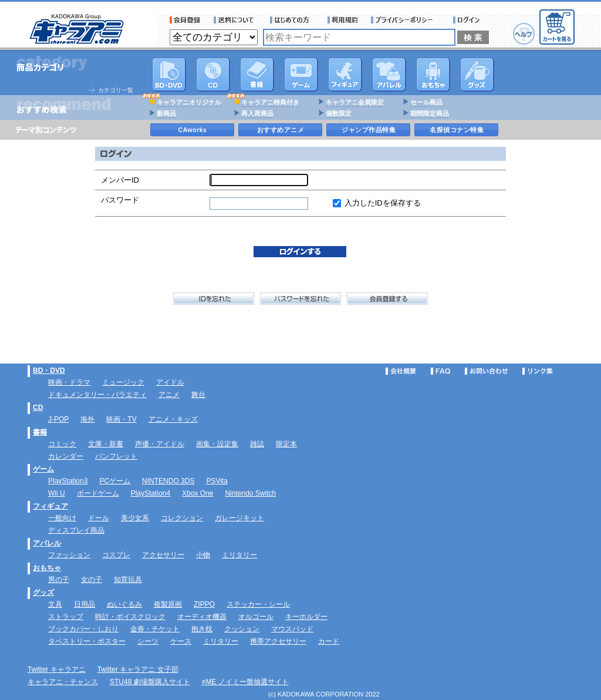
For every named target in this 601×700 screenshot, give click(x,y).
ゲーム (43, 469)
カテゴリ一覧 (116, 90)
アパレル (389, 75)
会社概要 (401, 371)
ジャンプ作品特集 (369, 130)
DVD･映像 (169, 75)
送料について (235, 20)
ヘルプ (524, 34)
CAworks (193, 130)
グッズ (477, 75)
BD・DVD (49, 371)
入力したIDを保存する (383, 203)
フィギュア (345, 75)
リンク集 (538, 371)
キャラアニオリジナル (189, 102)
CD (213, 75)
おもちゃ (433, 75)
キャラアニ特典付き (270, 102)
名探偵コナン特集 (457, 130)
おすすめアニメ (281, 130)
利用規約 (343, 20)
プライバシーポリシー (406, 20)
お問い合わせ (487, 371)
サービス (292, 20)
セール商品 (426, 102)
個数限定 (339, 113)
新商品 (166, 113)
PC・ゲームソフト (301, 75)
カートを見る (557, 27)
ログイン (468, 20)
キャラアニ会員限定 (355, 102)
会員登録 (185, 20)
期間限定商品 (430, 113)
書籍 (257, 75)
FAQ (440, 371)
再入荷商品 (257, 113)
